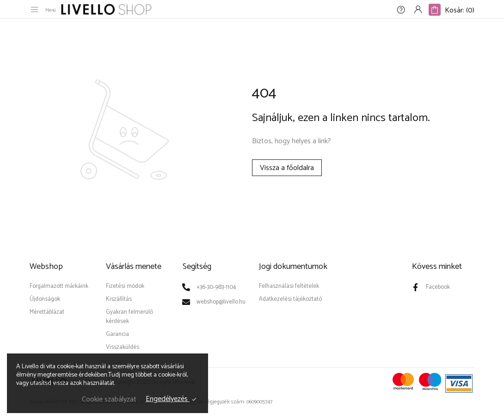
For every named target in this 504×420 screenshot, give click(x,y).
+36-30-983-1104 (216, 287)
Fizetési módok (125, 286)
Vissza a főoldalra (287, 168)
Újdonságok (45, 299)
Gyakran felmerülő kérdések (129, 317)
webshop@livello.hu (221, 302)
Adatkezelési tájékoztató (290, 299)
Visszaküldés (123, 347)
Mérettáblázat (47, 312)
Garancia (117, 334)
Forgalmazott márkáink (59, 286)
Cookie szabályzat (109, 399)
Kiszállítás (119, 299)
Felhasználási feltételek (289, 286)
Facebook (438, 287)
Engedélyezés (168, 399)
